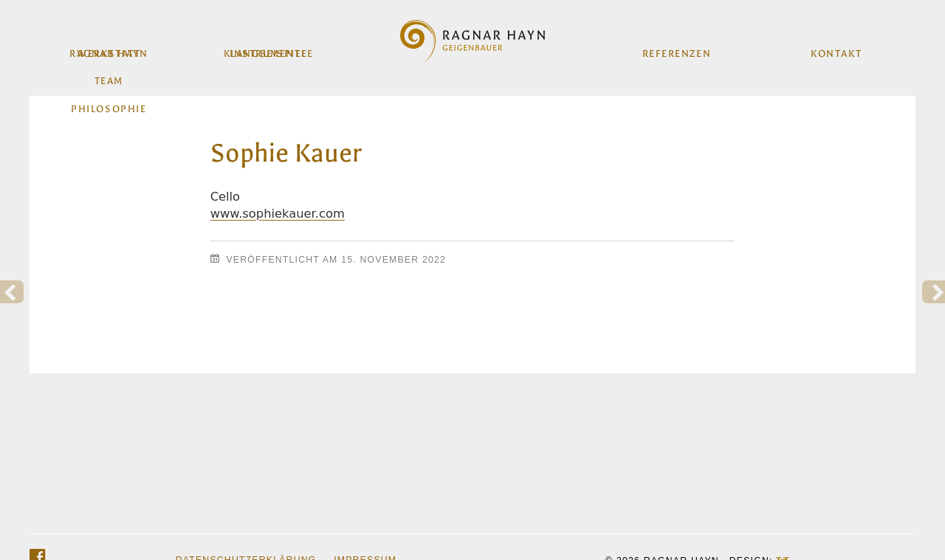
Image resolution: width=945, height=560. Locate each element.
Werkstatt (110, 49)
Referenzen (676, 49)
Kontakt (835, 49)
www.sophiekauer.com (278, 214)
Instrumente (269, 49)
